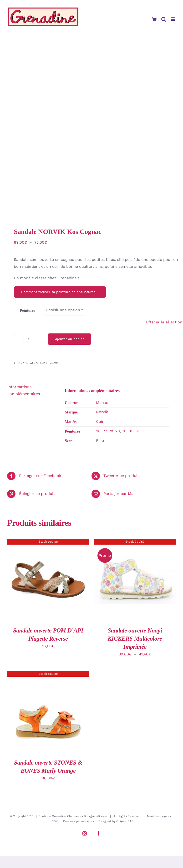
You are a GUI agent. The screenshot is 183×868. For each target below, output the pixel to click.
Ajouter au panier (69, 339)
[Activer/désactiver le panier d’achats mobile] (154, 19)
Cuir (100, 421)
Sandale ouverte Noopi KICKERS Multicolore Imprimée (135, 639)
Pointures (27, 310)
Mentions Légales (159, 816)
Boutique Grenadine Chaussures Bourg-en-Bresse (73, 816)
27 (105, 431)
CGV (55, 821)
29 (118, 431)
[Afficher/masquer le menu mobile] (173, 19)
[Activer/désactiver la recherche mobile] (164, 19)
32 (137, 431)
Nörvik (102, 412)
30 (124, 431)
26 (98, 431)
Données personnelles (79, 821)
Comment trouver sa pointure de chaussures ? (60, 292)
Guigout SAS (125, 821)
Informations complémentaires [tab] (24, 390)
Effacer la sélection (164, 322)
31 (130, 431)
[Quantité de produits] (28, 339)
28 (111, 431)
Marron (103, 403)
